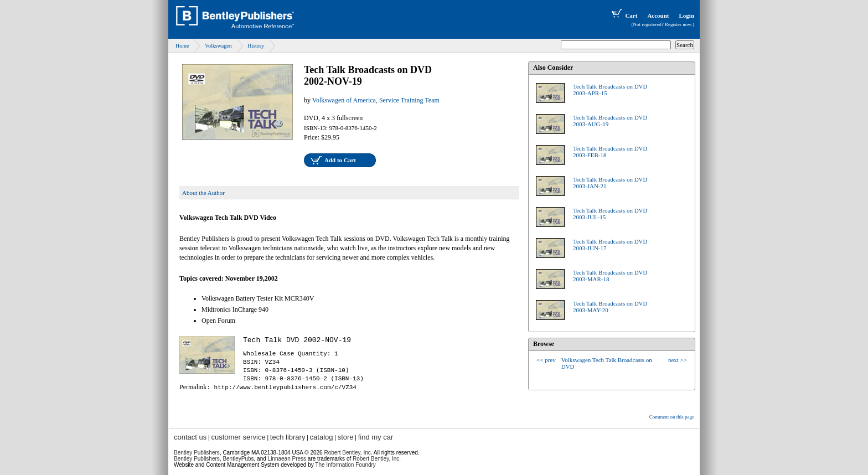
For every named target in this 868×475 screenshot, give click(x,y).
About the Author (203, 193)
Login (686, 16)
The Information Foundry (345, 465)
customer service (238, 437)
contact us (190, 437)
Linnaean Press (287, 459)
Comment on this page (672, 417)
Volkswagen (218, 46)
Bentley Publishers (197, 453)
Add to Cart (340, 160)
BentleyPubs (238, 459)
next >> (678, 360)
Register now (678, 24)
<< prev (546, 360)
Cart (623, 16)
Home (182, 46)
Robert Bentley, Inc (347, 453)
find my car (376, 437)
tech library (288, 437)
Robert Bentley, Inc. (377, 459)
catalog (322, 437)
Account (658, 16)
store (346, 437)
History (256, 46)
